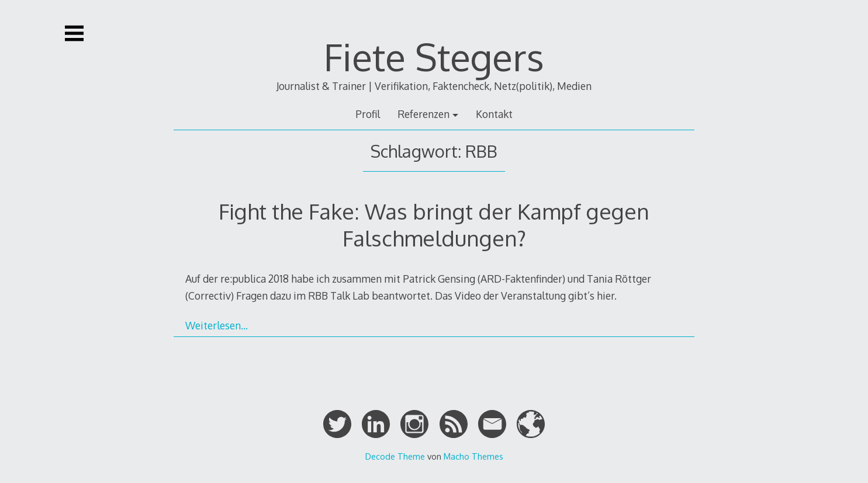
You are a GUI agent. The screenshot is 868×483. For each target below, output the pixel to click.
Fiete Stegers (434, 56)
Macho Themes (473, 456)
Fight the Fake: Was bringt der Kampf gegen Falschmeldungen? (434, 225)
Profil (368, 114)
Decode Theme (395, 456)
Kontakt (494, 114)
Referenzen (423, 114)
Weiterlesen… (217, 325)
